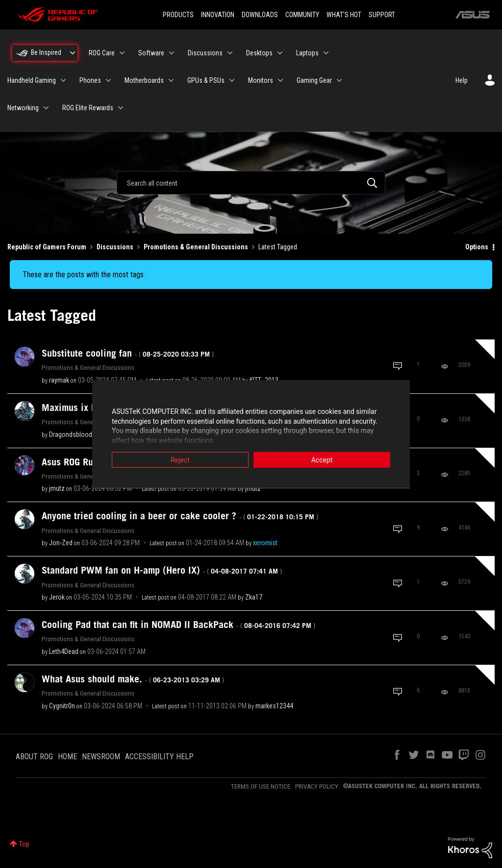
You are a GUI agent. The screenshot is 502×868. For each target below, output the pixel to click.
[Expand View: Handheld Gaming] (63, 80)
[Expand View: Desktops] (280, 53)
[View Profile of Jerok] (57, 597)
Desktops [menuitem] (259, 53)
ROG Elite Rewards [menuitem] (88, 108)
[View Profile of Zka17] (254, 597)
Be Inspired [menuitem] (46, 52)
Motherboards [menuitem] (144, 80)
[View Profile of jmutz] (57, 488)
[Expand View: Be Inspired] (73, 53)
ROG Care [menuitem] (102, 53)
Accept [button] (322, 460)
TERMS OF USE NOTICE (261, 786)
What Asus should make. (133, 679)
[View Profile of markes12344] (274, 706)
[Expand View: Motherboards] (171, 80)
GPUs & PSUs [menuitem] (206, 80)
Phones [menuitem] (90, 80)
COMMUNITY (302, 15)
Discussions (115, 247)
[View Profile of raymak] (59, 380)
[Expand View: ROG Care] (122, 53)
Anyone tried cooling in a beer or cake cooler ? (180, 516)
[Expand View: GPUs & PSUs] (232, 80)
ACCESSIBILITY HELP (159, 757)
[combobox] (251, 183)
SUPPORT (382, 15)
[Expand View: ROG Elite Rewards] (121, 108)
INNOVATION (218, 15)
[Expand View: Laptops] (326, 53)
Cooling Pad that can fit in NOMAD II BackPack (178, 625)
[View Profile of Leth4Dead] (64, 651)
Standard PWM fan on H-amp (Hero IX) (162, 570)
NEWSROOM (101, 757)
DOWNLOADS (260, 15)
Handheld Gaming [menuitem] (32, 80)
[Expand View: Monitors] (280, 80)
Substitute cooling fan (128, 353)
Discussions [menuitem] (205, 53)
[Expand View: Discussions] (230, 53)
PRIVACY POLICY (317, 786)
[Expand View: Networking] (46, 108)
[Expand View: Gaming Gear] (339, 80)
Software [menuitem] (151, 53)
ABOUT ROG (34, 757)
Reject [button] (180, 460)
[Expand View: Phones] (108, 80)
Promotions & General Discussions (196, 247)
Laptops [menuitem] (307, 53)
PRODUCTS (178, 15)
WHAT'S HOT (344, 15)
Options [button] (477, 247)
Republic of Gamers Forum (47, 247)
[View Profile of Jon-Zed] (61, 543)
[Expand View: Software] (172, 53)
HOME (67, 757)
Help (462, 80)
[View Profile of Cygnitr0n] (62, 706)
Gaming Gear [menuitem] (314, 80)
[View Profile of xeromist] (265, 543)
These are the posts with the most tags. (84, 275)
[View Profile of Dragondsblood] (71, 434)
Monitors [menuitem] (261, 80)
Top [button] (24, 844)
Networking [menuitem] (23, 108)
